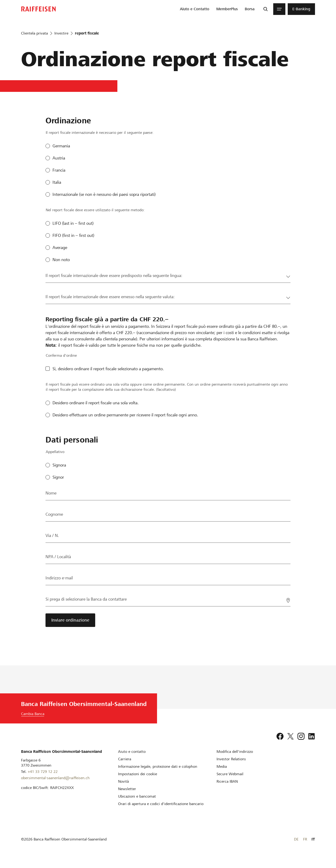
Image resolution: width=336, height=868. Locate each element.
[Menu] (279, 9)
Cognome (54, 514)
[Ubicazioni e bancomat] (137, 796)
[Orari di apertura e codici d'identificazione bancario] (161, 804)
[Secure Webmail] (230, 774)
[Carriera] (125, 759)
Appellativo (55, 452)
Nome (51, 493)
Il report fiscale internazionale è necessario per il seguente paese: (100, 133)
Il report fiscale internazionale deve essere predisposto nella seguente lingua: (114, 275)
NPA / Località (58, 557)
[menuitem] (195, 9)
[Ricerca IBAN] (227, 781)
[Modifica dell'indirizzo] (235, 752)
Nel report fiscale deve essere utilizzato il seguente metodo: (95, 210)
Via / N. (52, 535)
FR (305, 839)
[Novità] (123, 781)
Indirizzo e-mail (59, 578)
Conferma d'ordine (61, 355)
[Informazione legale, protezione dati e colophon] (158, 766)
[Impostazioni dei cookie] (138, 774)
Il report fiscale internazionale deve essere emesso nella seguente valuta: (110, 297)
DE (296, 839)
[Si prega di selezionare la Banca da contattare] (168, 599)
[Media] (222, 766)
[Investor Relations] (231, 759)
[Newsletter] (127, 789)
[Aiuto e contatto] (132, 752)
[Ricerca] (266, 9)
